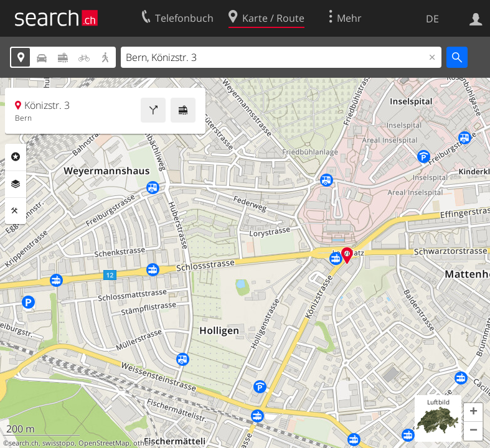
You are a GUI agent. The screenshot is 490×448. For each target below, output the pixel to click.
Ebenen (16, 184)
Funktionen (16, 211)
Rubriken (16, 157)
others (144, 443)
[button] (473, 413)
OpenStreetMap (104, 443)
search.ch (24, 443)
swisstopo (59, 443)
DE (432, 19)
